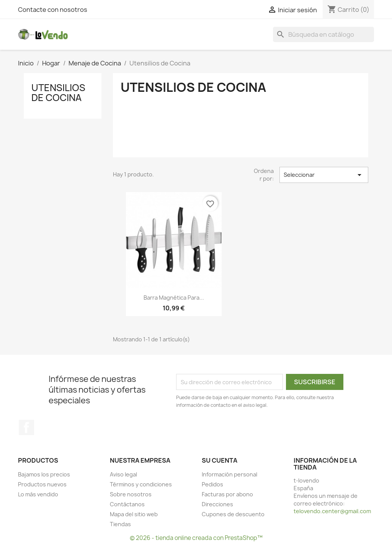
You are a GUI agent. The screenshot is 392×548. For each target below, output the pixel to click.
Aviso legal (123, 474)
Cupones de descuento (233, 514)
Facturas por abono (227, 494)
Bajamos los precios (44, 474)
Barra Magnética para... (174, 298)
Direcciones (217, 504)
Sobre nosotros (131, 494)
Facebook (26, 427)
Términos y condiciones (141, 484)
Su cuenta (220, 460)
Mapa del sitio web (134, 514)
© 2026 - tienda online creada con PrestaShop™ (196, 538)
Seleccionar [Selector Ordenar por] (324, 175)
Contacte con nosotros (53, 10)
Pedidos (212, 484)
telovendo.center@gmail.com (332, 511)
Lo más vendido (38, 494)
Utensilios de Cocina (58, 93)
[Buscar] (323, 34)
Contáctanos (127, 504)
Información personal (229, 474)
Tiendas (120, 524)
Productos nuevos (42, 484)
